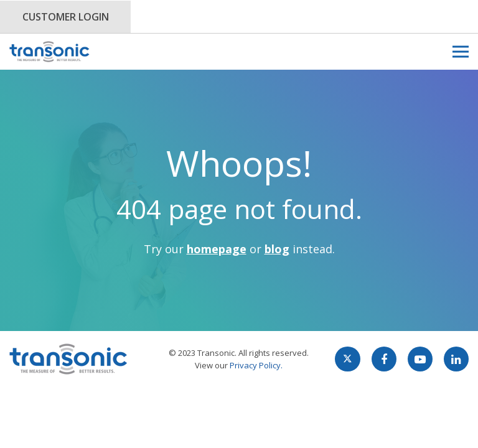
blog (277, 249)
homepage (217, 249)
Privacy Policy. (256, 365)
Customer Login (66, 17)
